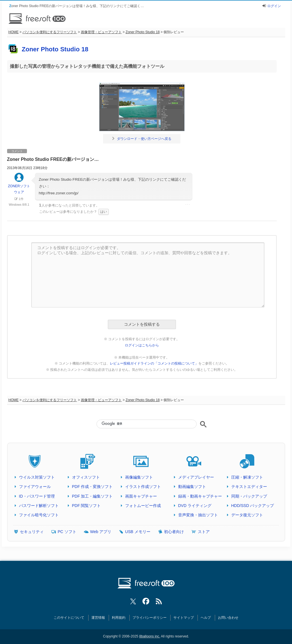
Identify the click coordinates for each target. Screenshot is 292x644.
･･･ (188, 205)
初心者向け (174, 532)
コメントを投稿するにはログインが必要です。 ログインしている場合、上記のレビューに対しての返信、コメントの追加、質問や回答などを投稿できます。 (148, 275)
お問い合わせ (228, 618)
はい (104, 212)
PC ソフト (67, 532)
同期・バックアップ (249, 496)
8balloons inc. (150, 636)
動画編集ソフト (192, 487)
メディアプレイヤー (196, 477)
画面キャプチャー (141, 496)
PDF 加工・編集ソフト (93, 496)
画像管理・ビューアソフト (101, 32)
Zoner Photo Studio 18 (143, 32)
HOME (14, 32)
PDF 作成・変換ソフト (93, 487)
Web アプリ (101, 532)
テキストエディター (249, 487)
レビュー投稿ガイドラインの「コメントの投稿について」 (154, 363)
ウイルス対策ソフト (37, 477)
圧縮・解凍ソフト (247, 477)
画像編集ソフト (139, 477)
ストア (204, 532)
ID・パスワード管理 (37, 496)
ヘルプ (206, 618)
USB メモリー (138, 532)
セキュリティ (32, 532)
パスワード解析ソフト (39, 506)
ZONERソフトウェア (19, 186)
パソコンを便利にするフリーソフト (50, 32)
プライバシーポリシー (150, 618)
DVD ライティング (195, 506)
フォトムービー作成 (143, 506)
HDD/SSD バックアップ (253, 506)
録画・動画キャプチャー (200, 496)
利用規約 (119, 618)
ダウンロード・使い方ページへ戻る (142, 139)
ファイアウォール (35, 487)
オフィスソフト (86, 477)
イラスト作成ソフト (143, 487)
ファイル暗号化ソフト (39, 515)
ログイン (274, 6)
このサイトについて (69, 618)
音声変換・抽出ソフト (198, 515)
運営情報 (98, 618)
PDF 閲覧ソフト (87, 506)
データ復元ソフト (247, 515)
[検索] (146, 424)
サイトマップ (184, 618)
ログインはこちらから (142, 345)
